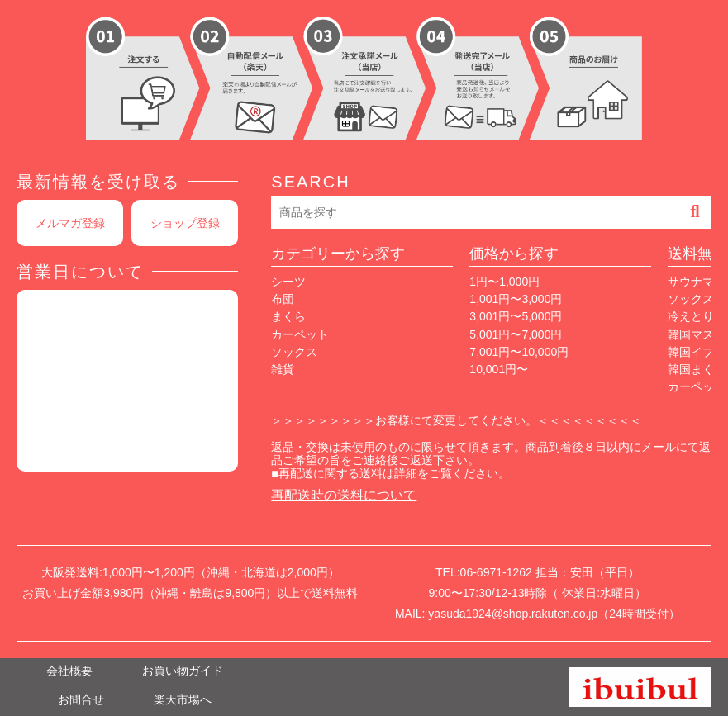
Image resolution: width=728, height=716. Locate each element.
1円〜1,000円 (504, 282)
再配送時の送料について (344, 495)
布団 (283, 299)
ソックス (294, 352)
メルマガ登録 (70, 223)
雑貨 (283, 369)
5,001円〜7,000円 (516, 334)
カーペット (300, 334)
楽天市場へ (183, 699)
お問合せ (81, 699)
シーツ (288, 282)
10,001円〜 (499, 369)
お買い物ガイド (183, 671)
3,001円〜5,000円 (516, 316)
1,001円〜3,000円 (516, 299)
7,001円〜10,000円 (519, 352)
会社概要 (69, 671)
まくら (288, 316)
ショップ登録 (185, 223)
